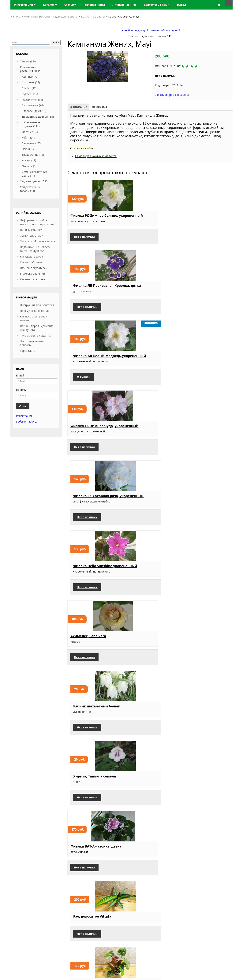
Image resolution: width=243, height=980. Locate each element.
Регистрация (24, 416)
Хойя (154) (28, 138)
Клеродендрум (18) (34, 111)
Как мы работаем (31, 262)
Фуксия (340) (30, 94)
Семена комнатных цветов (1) (34, 174)
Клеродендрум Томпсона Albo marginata (205, 806)
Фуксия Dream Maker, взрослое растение (146, 878)
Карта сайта (28, 351)
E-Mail (20, 375)
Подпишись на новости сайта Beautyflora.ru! (35, 249)
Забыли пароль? (27, 421)
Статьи (70, 5)
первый (125, 30)
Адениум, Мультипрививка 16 (88, 726)
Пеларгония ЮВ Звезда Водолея (204, 734)
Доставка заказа (45, 241)
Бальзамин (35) (32, 143)
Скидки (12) (29, 88)
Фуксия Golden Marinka (91, 652)
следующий (157, 30)
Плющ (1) (28, 149)
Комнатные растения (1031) (31, 69)
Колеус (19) (29, 160)
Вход (23, 406)
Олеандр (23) (30, 132)
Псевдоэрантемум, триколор (143, 806)
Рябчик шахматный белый (144, 361)
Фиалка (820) (28, 61)
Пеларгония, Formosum (204, 503)
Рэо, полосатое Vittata (146, 431)
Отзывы (100, 107)
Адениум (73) (30, 77)
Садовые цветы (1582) (34, 181)
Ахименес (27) (31, 82)
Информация (25, 5)
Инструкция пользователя (37, 305)
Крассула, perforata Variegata (87, 582)
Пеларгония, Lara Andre (91, 876)
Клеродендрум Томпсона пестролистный (149, 654)
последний (173, 30)
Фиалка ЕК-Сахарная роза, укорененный (150, 289)
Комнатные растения (37, 16)
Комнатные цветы (93, 16)
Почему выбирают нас (34, 311)
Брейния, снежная (199, 580)
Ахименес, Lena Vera (88, 359)
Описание (78, 107)
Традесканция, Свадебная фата (206, 654)
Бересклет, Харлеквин (146, 580)
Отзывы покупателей (34, 268)
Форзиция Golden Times (91, 804)
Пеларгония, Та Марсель (148, 724)
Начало (15, 16)
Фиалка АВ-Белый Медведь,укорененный (204, 217)
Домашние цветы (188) (38, 117)
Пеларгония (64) (32, 99)
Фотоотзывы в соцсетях (35, 335)
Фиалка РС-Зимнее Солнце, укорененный (90, 217)
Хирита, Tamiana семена (205, 359)
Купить (194, 240)
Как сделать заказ (31, 256)
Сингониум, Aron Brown (204, 431)
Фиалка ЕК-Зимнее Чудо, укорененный (92, 289)
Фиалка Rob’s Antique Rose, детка (145, 505)
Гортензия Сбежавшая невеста (203, 878)
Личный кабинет (31, 230)
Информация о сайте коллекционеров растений (37, 222)
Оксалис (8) (29, 166)
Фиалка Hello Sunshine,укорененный (203, 289)
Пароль (21, 390)
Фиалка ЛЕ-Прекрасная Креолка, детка (147, 217)
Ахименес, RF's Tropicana (92, 512)
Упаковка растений (32, 274)
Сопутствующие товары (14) (30, 189)
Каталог (50, 5)
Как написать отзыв (33, 279)
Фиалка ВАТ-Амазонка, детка (90, 433)
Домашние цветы (66, 16)
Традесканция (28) (34, 155)
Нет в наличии (84, 240)
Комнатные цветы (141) (32, 124)
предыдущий (140, 30)
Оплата (25, 241)
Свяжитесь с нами (32, 236)
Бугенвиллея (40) (33, 105)
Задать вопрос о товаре (170, 95)
